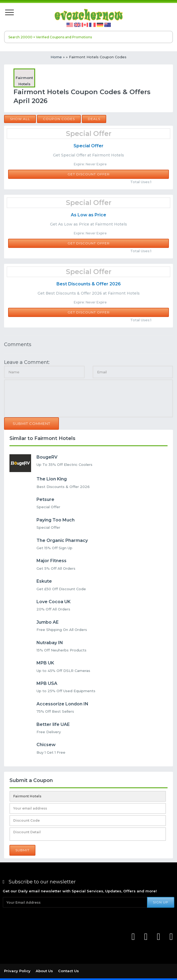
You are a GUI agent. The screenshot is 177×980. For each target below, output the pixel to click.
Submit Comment (31, 424)
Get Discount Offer (89, 174)
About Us (44, 971)
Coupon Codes (59, 119)
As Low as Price (88, 215)
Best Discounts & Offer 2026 (89, 284)
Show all (20, 119)
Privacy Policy (17, 971)
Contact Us (69, 971)
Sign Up (161, 902)
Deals (94, 119)
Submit (22, 850)
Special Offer (88, 146)
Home (56, 57)
